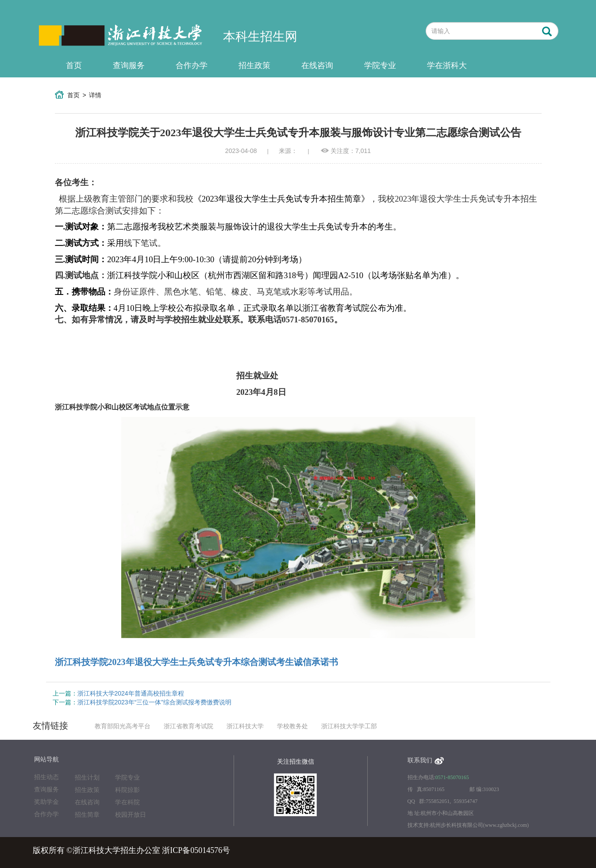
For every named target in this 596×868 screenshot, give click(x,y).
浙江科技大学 (245, 726)
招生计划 (87, 778)
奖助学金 (46, 802)
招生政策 (254, 65)
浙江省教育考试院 (188, 726)
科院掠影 (127, 790)
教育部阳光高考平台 (123, 726)
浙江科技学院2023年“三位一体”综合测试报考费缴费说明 (154, 702)
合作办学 (192, 65)
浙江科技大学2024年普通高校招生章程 (131, 693)
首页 (74, 65)
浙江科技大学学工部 (349, 726)
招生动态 (46, 777)
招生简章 (87, 815)
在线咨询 (317, 65)
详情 (95, 95)
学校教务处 (292, 726)
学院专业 (380, 65)
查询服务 (129, 65)
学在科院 (127, 802)
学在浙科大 (447, 65)
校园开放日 (131, 815)
